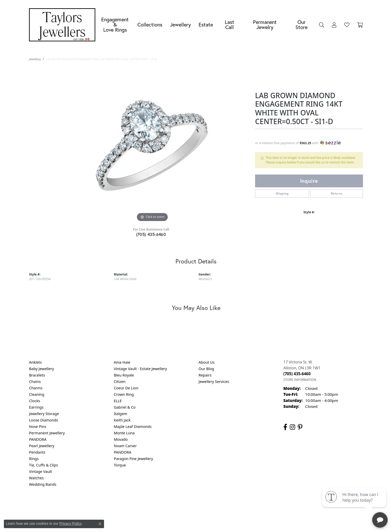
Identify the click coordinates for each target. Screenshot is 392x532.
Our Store (301, 25)
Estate (206, 25)
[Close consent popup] (100, 524)
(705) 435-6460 (151, 234)
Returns (337, 193)
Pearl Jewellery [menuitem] (42, 446)
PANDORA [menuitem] (38, 439)
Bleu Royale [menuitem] (124, 375)
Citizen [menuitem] (120, 382)
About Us (207, 362)
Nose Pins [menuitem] (38, 426)
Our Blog (206, 369)
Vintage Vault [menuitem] (40, 471)
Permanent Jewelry (265, 25)
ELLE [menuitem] (118, 401)
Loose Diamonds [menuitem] (44, 420)
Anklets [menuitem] (35, 362)
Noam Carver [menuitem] (125, 446)
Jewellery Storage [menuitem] (44, 414)
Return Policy (145, 505)
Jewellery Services (214, 382)
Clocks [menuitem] (35, 401)
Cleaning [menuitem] (37, 394)
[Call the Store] (297, 374)
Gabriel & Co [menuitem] (125, 407)
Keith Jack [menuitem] (122, 420)
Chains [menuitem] (35, 382)
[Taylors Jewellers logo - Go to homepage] (63, 25)
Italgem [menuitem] (120, 414)
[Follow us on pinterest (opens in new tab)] (300, 427)
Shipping (282, 193)
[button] (322, 25)
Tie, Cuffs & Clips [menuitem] (44, 465)
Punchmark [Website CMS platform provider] (205, 522)
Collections (150, 25)
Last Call (230, 25)
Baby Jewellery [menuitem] (41, 369)
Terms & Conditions (201, 505)
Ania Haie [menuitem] (122, 362)
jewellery (35, 59)
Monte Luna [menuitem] (124, 433)
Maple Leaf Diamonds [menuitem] (133, 426)
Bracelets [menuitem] (37, 375)
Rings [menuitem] (34, 459)
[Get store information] (300, 380)
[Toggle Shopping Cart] (360, 25)
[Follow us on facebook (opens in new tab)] (285, 427)
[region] (152, 146)
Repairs (205, 375)
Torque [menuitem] (120, 465)
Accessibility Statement (239, 505)
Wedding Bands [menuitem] (43, 484)
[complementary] (355, 504)
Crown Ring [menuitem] (124, 394)
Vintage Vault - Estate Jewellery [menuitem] (140, 369)
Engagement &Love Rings (115, 25)
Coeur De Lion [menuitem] (126, 388)
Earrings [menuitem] (36, 407)
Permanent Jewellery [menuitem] (47, 433)
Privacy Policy (171, 505)
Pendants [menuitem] (37, 452)
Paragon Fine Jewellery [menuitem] (133, 459)
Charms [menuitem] (36, 388)
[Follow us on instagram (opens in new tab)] (292, 427)
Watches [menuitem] (36, 478)
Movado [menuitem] (121, 439)
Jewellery (180, 25)
